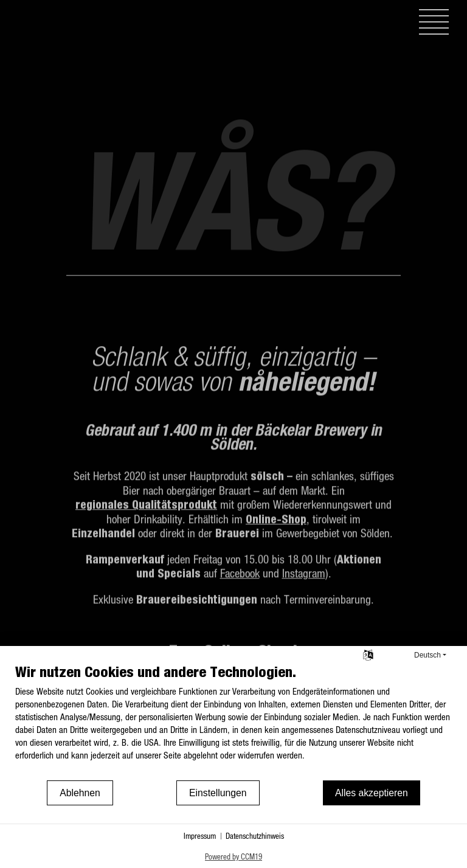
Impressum (200, 835)
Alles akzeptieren (372, 793)
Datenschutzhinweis (255, 835)
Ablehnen (80, 793)
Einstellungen (218, 793)
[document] (233, 721)
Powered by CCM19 (233, 856)
